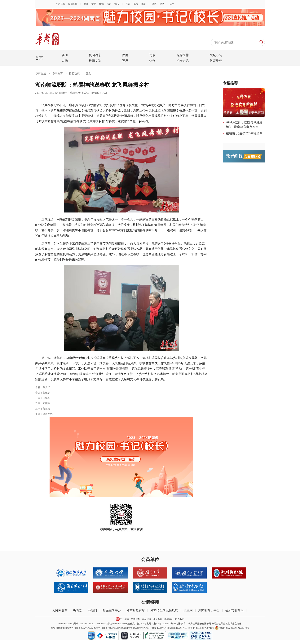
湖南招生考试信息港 (164, 610)
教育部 (78, 610)
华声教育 (57, 74)
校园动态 (95, 55)
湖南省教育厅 (136, 610)
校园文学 (95, 61)
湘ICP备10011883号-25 (165, 624)
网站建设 (147, 619)
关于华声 (122, 619)
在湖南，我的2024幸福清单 (244, 133)
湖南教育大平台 (209, 610)
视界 (125, 61)
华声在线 (44, 74)
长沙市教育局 (234, 610)
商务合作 (158, 619)
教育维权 (216, 61)
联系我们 (180, 619)
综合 (152, 61)
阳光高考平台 (112, 610)
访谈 (152, 55)
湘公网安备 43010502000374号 (232, 628)
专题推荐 (183, 55)
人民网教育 (60, 610)
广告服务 (135, 619)
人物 (65, 61)
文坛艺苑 (216, 55)
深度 (125, 55)
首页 (39, 58)
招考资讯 (183, 61)
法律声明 (169, 619)
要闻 (65, 55)
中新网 (92, 610)
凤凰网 (188, 610)
